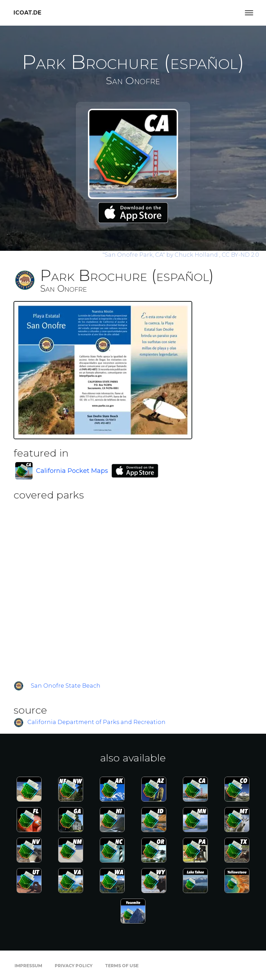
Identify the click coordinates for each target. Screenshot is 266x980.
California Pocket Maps (72, 471)
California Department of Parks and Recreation (96, 722)
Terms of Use (122, 966)
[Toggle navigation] (249, 13)
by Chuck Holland (161, 255)
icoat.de (27, 13)
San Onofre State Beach (66, 686)
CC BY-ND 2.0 (240, 255)
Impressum (28, 966)
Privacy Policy (74, 966)
